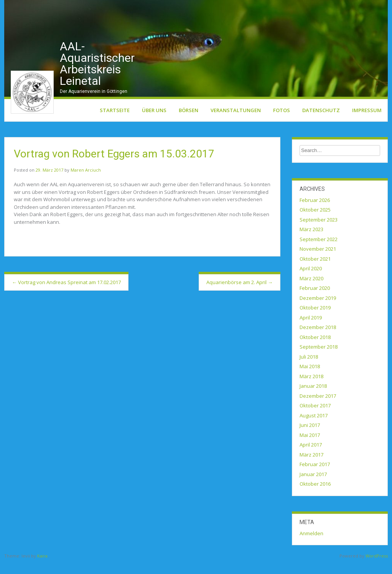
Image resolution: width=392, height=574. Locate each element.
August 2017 (314, 426)
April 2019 (311, 328)
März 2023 (311, 240)
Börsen (189, 121)
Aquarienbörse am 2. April (240, 293)
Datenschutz (321, 121)
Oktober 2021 (315, 270)
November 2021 (318, 260)
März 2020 (311, 289)
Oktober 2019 (315, 319)
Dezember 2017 (318, 407)
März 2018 (311, 387)
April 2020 (311, 280)
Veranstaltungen (236, 121)
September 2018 (319, 358)
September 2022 (319, 250)
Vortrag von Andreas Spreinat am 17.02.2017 (66, 293)
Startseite (115, 121)
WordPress (377, 567)
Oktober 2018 (315, 348)
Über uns (154, 121)
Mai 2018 (310, 377)
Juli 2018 (309, 367)
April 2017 (311, 456)
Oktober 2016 (315, 495)
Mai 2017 (310, 446)
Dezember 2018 (318, 338)
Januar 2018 (313, 397)
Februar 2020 (315, 299)
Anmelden (311, 544)
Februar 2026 (315, 211)
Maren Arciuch (86, 181)
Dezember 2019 (318, 309)
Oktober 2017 (315, 417)
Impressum (367, 121)
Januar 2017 (313, 485)
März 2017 (311, 465)
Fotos (282, 121)
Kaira (42, 567)
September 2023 (319, 230)
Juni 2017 (310, 436)
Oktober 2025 (315, 221)
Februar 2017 (315, 475)
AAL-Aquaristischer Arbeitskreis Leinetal (97, 74)
